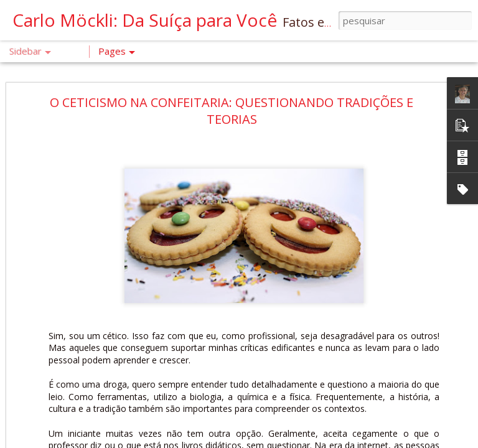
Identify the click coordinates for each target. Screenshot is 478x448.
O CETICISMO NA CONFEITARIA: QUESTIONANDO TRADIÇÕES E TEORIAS (232, 111)
